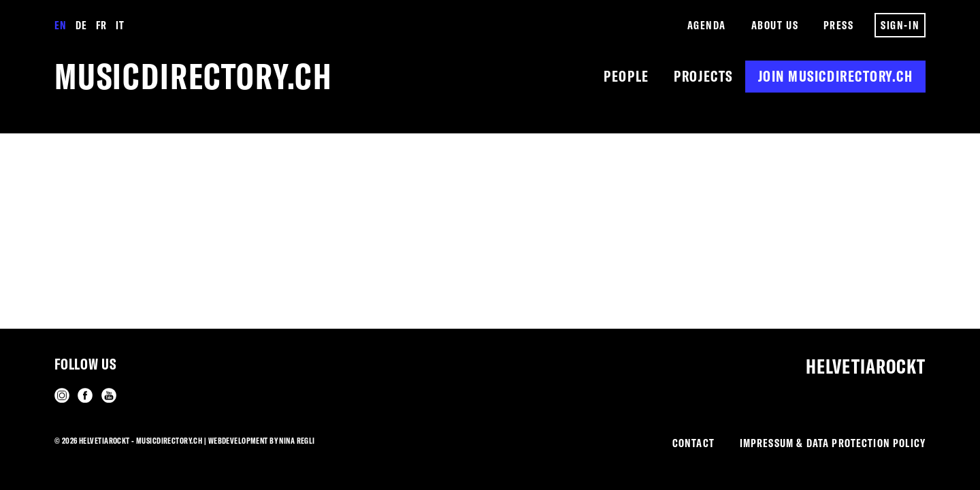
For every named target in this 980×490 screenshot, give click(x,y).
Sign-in (900, 25)
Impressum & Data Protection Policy (833, 443)
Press (839, 25)
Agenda (707, 25)
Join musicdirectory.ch (836, 76)
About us (775, 25)
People (626, 76)
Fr (101, 25)
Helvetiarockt (866, 366)
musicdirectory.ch (194, 76)
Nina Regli (297, 441)
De (81, 25)
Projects (703, 76)
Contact (693, 443)
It (120, 25)
